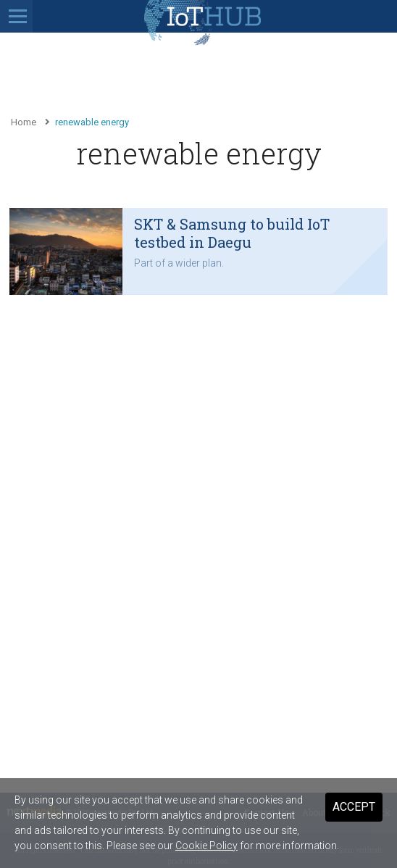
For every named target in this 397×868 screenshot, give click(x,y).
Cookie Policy (206, 846)
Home (24, 122)
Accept (354, 807)
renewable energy (92, 122)
